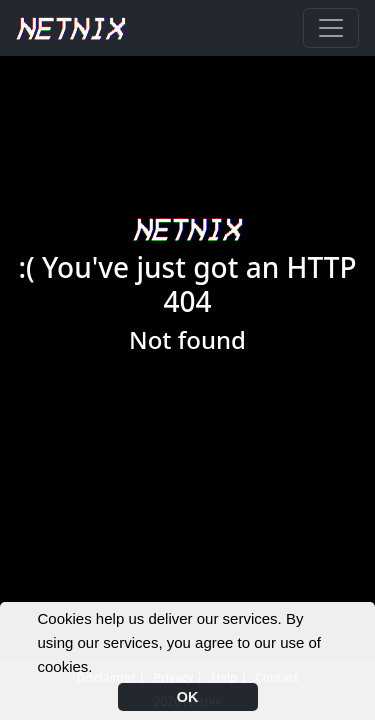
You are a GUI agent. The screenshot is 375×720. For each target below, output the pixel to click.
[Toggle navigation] (331, 28)
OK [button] (188, 697)
